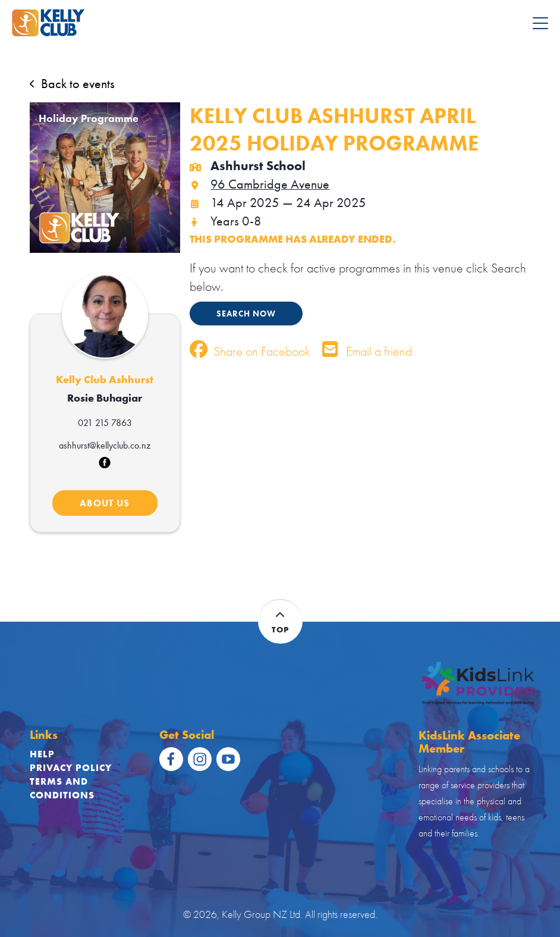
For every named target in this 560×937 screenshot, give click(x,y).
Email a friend (367, 351)
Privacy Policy (71, 768)
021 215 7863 (105, 423)
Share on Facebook (250, 351)
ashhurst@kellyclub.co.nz (105, 445)
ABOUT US (105, 503)
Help (42, 754)
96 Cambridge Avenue (259, 184)
